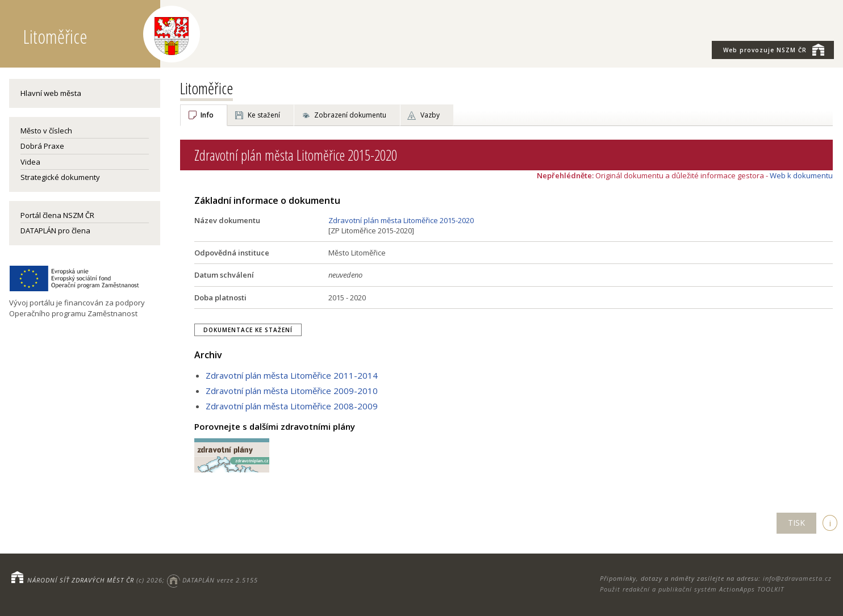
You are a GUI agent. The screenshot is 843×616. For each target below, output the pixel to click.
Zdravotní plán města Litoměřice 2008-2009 (292, 406)
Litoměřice (206, 88)
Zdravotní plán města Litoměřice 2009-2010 (292, 391)
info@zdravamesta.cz (797, 578)
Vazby (430, 115)
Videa (30, 162)
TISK (796, 523)
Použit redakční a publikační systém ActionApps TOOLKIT (692, 589)
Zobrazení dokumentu (350, 115)
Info (207, 115)
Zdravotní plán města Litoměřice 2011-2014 (292, 375)
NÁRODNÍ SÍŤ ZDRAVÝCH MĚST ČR (81, 580)
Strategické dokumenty (60, 177)
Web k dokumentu (801, 175)
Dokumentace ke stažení (248, 330)
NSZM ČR (774, 49)
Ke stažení (264, 115)
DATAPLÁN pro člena (55, 231)
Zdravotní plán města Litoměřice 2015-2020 (401, 220)
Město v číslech (46, 131)
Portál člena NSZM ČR (57, 215)
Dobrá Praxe (42, 146)
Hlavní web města (51, 93)
